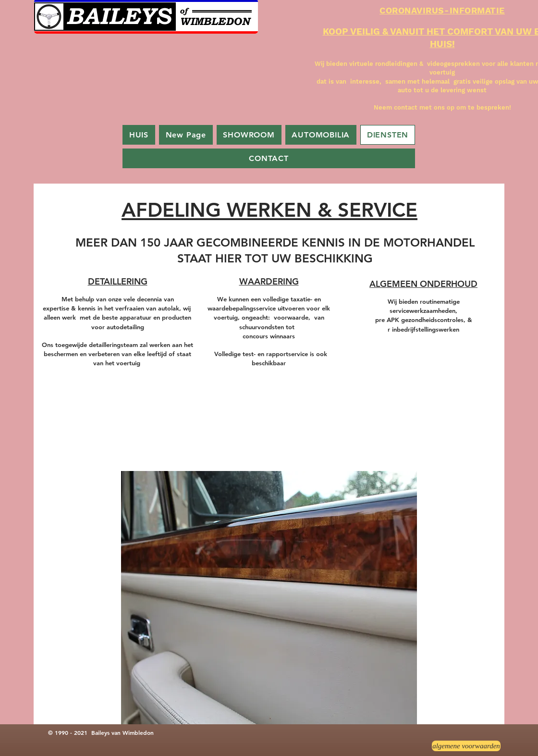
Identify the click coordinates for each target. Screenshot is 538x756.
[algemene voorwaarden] (466, 746)
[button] (269, 598)
